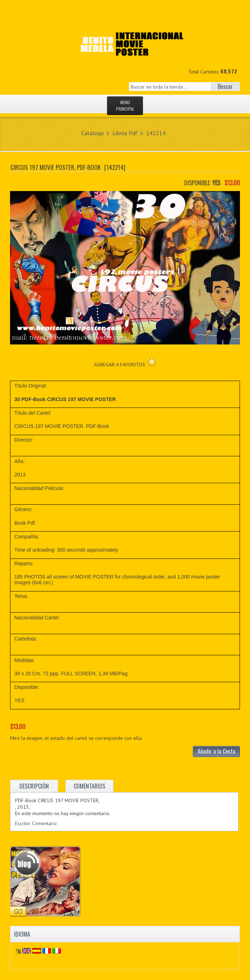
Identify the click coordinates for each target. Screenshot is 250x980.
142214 (156, 133)
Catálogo (92, 133)
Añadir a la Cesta (216, 751)
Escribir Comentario (36, 823)
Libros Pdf (125, 133)
